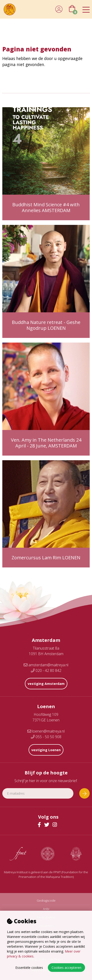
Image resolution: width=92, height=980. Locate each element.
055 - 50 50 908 (46, 737)
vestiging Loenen (46, 750)
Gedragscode (46, 901)
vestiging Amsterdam (46, 684)
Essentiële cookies (29, 968)
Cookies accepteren (66, 968)
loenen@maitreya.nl (46, 731)
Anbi (46, 909)
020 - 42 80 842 (46, 670)
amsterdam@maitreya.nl (46, 665)
